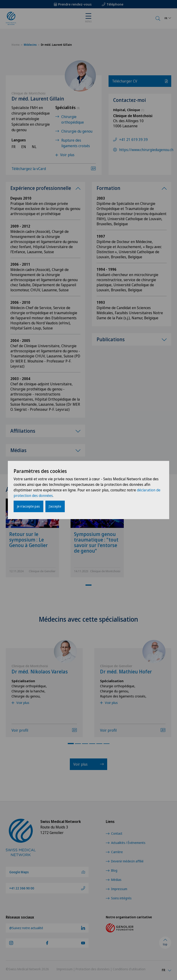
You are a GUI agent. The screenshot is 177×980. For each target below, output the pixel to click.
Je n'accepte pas (28, 506)
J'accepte (55, 506)
